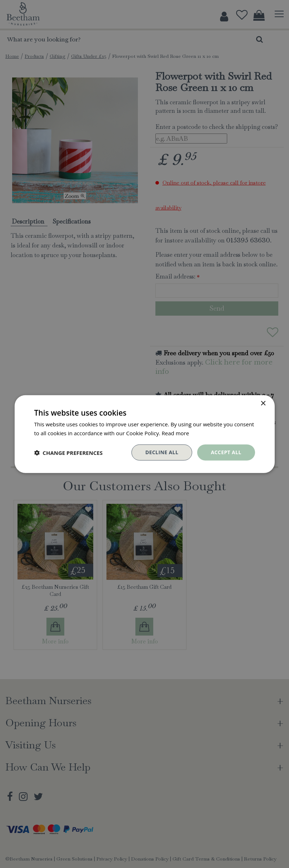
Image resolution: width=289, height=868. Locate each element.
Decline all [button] (162, 452)
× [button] (263, 403)
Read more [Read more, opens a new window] (176, 433)
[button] (68, 452)
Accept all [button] (226, 452)
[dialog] (144, 434)
